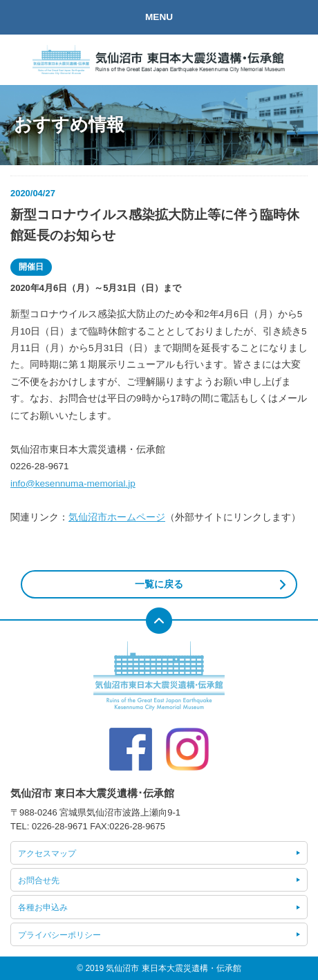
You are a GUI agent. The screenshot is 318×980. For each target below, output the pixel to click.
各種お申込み (43, 907)
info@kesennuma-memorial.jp (73, 483)
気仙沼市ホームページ (117, 517)
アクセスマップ (47, 854)
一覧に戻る (159, 584)
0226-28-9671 (60, 826)
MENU (159, 17)
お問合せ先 (39, 880)
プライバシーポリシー (59, 935)
